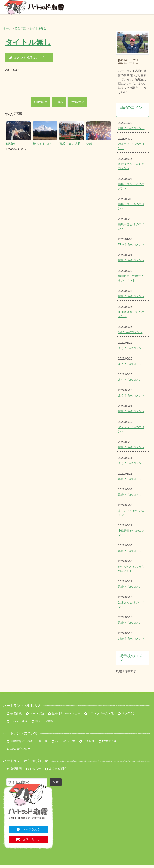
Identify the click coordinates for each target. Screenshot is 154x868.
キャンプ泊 (35, 713)
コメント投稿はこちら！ (29, 58)
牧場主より (107, 741)
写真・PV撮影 (42, 721)
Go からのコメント (130, 332)
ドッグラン (127, 713)
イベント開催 (17, 721)
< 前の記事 (41, 102)
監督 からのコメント (131, 260)
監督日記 (20, 28)
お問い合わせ (31, 839)
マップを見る (31, 829)
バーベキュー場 (63, 741)
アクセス (87, 741)
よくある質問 (55, 769)
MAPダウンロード (20, 749)
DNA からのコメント (131, 244)
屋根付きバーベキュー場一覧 (27, 741)
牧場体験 (14, 713)
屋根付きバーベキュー (64, 713)
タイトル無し (38, 28)
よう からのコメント (131, 348)
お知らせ (33, 769)
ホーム (7, 28)
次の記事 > (77, 102)
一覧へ (59, 102)
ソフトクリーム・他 (99, 713)
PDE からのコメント (131, 128)
